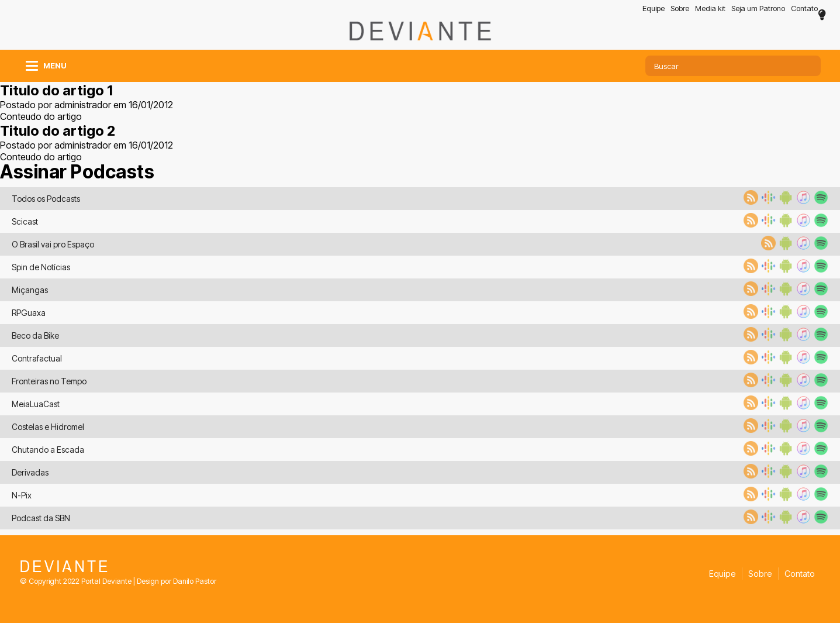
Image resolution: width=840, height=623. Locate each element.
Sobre (680, 8)
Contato (804, 8)
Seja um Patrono (758, 8)
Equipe (654, 8)
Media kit (710, 8)
